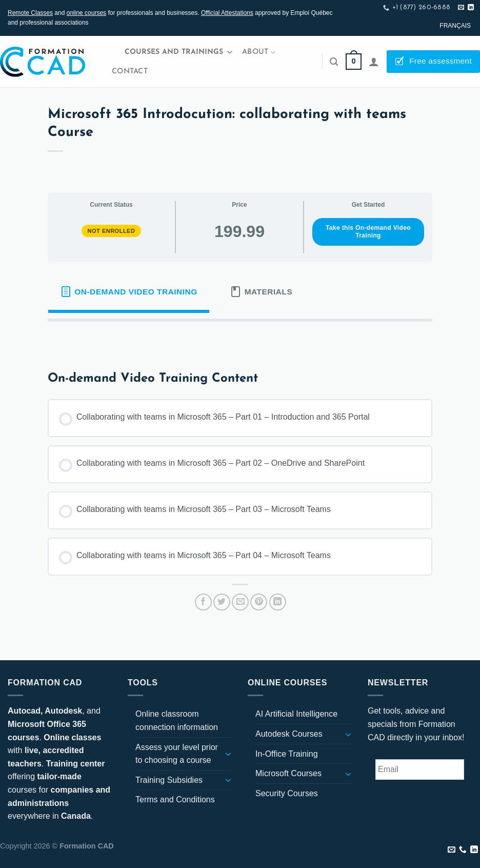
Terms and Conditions (175, 800)
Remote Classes (30, 13)
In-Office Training (287, 754)
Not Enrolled (112, 231)
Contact (130, 72)
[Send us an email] (461, 8)
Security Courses (287, 793)
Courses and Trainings (179, 52)
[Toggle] (228, 754)
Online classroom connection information (177, 721)
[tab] (129, 292)
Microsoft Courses (288, 773)
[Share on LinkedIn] (278, 602)
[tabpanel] (240, 338)
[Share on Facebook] (203, 602)
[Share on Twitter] (222, 602)
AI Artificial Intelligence (296, 714)
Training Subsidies (169, 780)
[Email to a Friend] (240, 602)
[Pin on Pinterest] (259, 602)
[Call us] (463, 850)
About (259, 53)
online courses (86, 13)
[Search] (334, 62)
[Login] (374, 62)
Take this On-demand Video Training (368, 232)
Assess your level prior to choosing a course (177, 754)
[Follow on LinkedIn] (471, 8)
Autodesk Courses (289, 734)
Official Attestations (227, 13)
